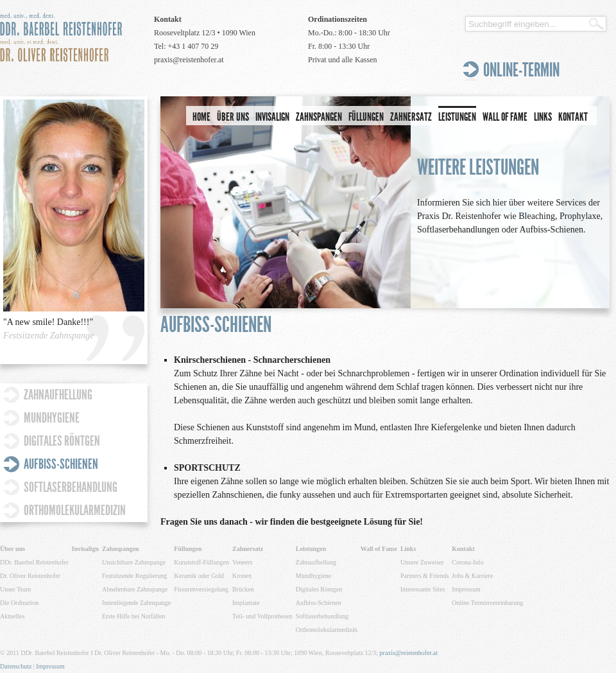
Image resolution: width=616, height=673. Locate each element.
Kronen (242, 576)
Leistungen (457, 117)
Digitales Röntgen (62, 441)
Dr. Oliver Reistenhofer (30, 576)
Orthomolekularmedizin (75, 510)
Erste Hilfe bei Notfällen (133, 616)
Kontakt (573, 117)
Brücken (243, 589)
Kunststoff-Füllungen (201, 562)
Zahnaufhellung (58, 395)
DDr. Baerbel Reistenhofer (34, 562)
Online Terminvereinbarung (487, 603)
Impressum (466, 589)
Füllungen (366, 117)
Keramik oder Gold (199, 576)
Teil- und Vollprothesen (262, 616)
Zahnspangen (319, 117)
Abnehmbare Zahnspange (135, 589)
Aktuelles (12, 616)
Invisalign (272, 117)
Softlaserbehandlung (71, 487)
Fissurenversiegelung (201, 589)
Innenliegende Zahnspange (136, 603)
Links (543, 117)
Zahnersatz (411, 117)
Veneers (243, 562)
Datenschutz (16, 666)
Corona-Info (467, 562)
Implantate (246, 603)
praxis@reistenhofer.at (189, 60)
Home (201, 117)
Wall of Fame (505, 117)
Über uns (233, 117)
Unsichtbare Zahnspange (134, 562)
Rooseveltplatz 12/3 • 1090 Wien (205, 33)
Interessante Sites (423, 589)
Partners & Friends (424, 576)
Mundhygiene (52, 418)
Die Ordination (19, 603)
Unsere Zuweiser (422, 562)
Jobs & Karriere (472, 576)
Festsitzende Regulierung (134, 576)
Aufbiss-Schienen (61, 464)
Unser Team (15, 589)
